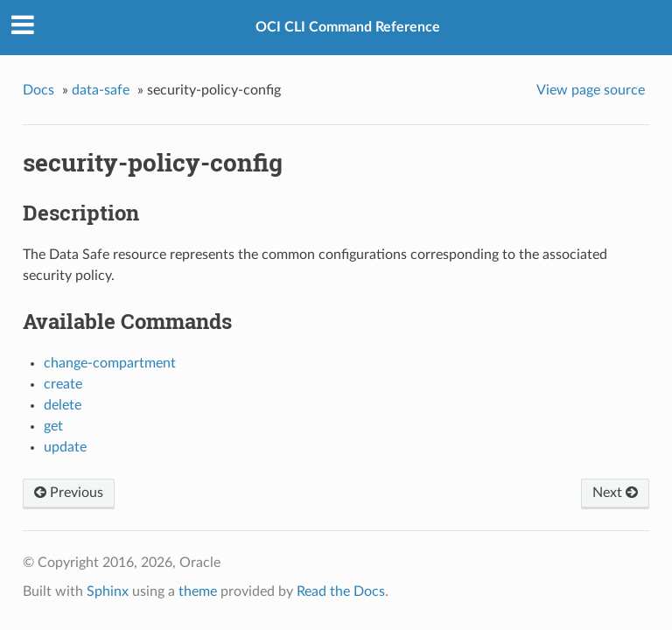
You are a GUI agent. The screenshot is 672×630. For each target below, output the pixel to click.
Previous (69, 493)
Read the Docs (341, 591)
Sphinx (108, 591)
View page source (591, 90)
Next (615, 493)
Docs (38, 90)
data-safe (101, 90)
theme (198, 591)
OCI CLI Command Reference (348, 27)
